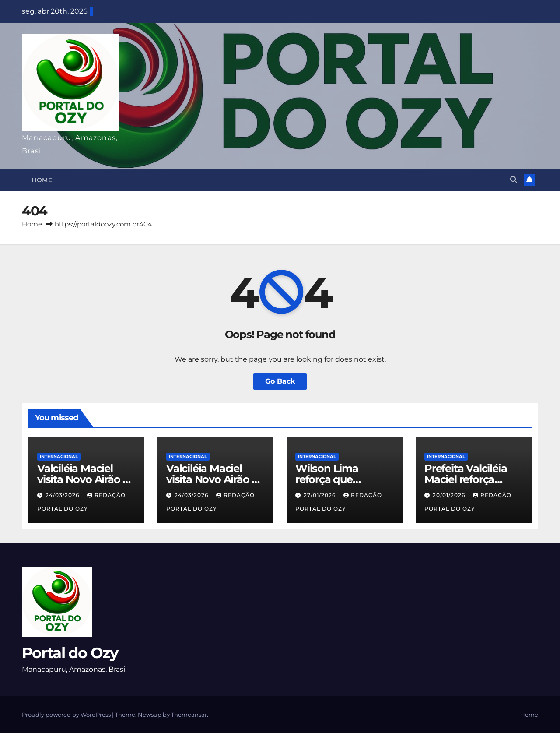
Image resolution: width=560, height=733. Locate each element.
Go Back (280, 381)
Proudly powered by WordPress (67, 715)
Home (42, 180)
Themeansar (189, 715)
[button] (514, 180)
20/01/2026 (450, 495)
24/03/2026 (63, 495)
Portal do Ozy (70, 653)
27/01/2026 (320, 495)
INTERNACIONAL (59, 456)
